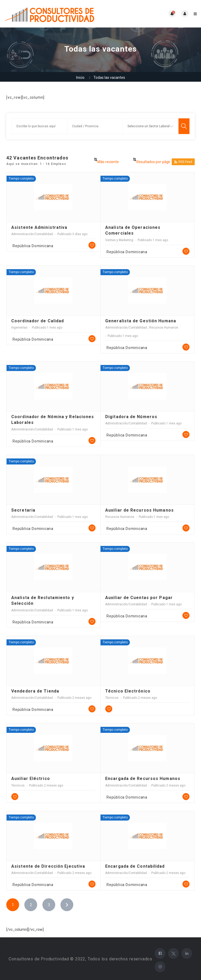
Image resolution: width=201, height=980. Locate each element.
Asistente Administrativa (39, 227)
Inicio (80, 77)
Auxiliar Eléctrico (31, 779)
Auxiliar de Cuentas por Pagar (139, 598)
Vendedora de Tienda (35, 691)
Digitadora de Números (131, 417)
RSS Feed (183, 162)
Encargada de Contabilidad (135, 866)
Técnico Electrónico (128, 691)
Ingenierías (19, 328)
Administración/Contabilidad (32, 234)
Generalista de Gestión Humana (141, 321)
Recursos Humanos (164, 328)
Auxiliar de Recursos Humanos (139, 510)
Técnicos (112, 698)
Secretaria (23, 510)
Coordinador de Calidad (38, 321)
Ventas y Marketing (119, 240)
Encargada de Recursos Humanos (143, 779)
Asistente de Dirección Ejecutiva (48, 866)
